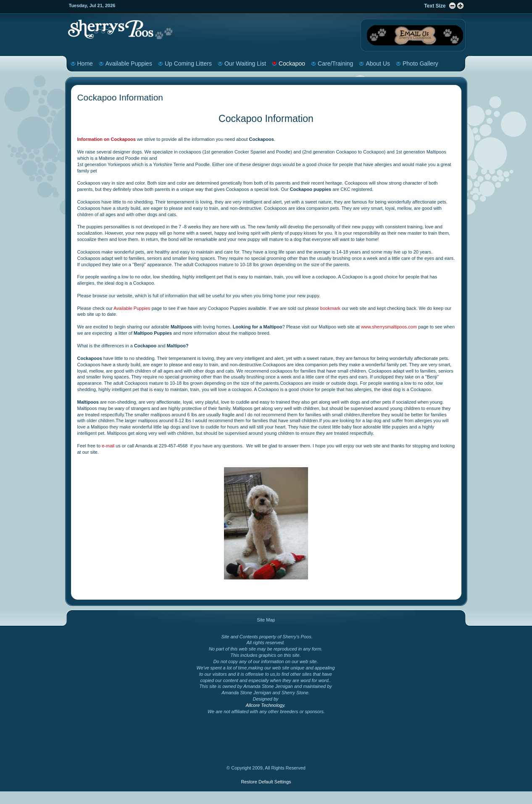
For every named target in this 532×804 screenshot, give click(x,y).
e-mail (109, 446)
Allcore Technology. (266, 705)
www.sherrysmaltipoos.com (389, 327)
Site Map (266, 620)
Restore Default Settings (266, 782)
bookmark (330, 308)
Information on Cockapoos (107, 139)
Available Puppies (132, 308)
